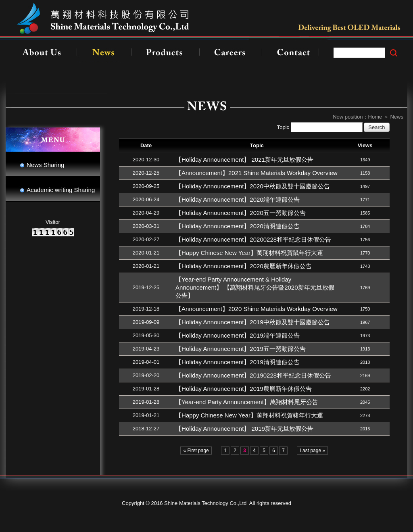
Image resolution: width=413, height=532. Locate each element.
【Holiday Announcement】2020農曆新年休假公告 (244, 266)
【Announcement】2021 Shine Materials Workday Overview (257, 173)
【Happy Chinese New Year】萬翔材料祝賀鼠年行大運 (249, 253)
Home (375, 117)
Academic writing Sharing (61, 190)
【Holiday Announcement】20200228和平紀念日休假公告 (253, 239)
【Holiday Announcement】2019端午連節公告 (238, 335)
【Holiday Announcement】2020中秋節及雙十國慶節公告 (253, 186)
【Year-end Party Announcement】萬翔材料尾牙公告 (247, 402)
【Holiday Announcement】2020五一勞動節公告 (241, 213)
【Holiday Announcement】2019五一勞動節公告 (241, 349)
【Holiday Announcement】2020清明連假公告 (238, 226)
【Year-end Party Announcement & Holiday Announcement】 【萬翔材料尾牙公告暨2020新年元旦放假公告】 (255, 287)
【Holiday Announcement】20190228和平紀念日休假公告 (253, 375)
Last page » (312, 451)
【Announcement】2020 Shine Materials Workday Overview (257, 309)
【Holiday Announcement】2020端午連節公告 (238, 199)
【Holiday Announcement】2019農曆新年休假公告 (244, 389)
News (397, 117)
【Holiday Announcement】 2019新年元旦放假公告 (244, 429)
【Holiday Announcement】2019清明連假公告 (238, 362)
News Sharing (45, 165)
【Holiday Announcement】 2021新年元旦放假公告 (244, 160)
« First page (196, 451)
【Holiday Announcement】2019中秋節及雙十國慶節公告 (253, 322)
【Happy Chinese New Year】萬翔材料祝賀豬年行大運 (249, 415)
